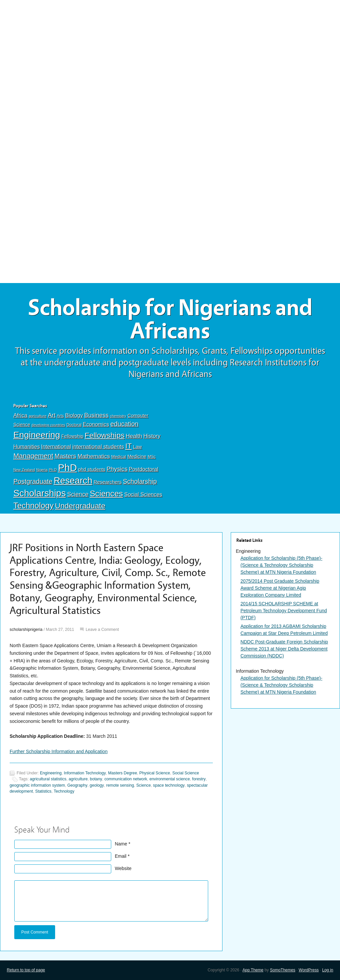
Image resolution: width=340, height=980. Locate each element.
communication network (126, 779)
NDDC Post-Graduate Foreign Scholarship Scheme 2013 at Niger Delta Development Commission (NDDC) (284, 649)
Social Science (186, 773)
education (124, 424)
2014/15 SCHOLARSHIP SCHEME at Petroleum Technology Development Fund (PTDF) (284, 611)
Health (134, 436)
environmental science (170, 779)
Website (123, 868)
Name (121, 844)
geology (97, 785)
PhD (68, 468)
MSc (152, 457)
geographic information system (37, 785)
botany (96, 779)
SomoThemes (283, 970)
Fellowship (72, 436)
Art (52, 415)
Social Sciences (143, 494)
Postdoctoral (144, 469)
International (56, 446)
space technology (169, 785)
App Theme (253, 970)
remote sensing (120, 785)
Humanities (27, 447)
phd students (92, 469)
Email (121, 856)
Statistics (43, 791)
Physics (117, 469)
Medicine (137, 456)
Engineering (37, 435)
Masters (65, 456)
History (152, 436)
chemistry (118, 416)
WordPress (309, 970)
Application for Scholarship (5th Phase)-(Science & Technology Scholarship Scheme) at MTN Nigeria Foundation (281, 565)
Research (73, 481)
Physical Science (155, 773)
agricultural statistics (48, 779)
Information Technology (85, 773)
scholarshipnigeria (26, 630)
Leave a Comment (102, 630)
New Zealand (24, 470)
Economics (96, 424)
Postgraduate (33, 481)
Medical (119, 457)
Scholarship (140, 481)
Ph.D (53, 470)
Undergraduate (80, 506)
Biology (74, 415)
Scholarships (40, 493)
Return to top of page (26, 970)
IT (128, 446)
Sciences (106, 493)
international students (98, 446)
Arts (60, 416)
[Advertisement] (170, 49)
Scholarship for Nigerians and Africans (170, 320)
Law (138, 447)
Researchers (108, 482)
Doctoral (74, 425)
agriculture (38, 416)
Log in (328, 970)
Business (96, 415)
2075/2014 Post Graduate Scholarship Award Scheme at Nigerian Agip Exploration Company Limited (280, 588)
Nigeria (42, 470)
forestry (199, 779)
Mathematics (94, 456)
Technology (34, 505)
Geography (78, 785)
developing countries (48, 425)
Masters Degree (123, 773)
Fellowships (105, 435)
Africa (20, 415)
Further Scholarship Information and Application (59, 751)
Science (78, 494)
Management (33, 456)
